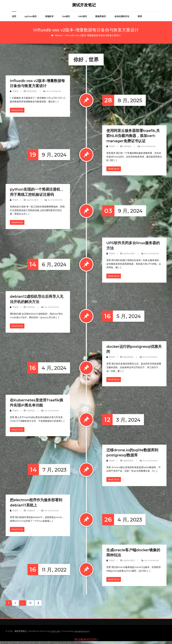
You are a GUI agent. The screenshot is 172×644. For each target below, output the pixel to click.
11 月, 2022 (47, 572)
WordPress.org (82, 634)
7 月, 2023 (47, 472)
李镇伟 (15, 94)
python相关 (31, 19)
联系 (140, 19)
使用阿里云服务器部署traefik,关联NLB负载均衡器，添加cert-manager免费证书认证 (133, 139)
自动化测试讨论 (122, 19)
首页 (14, 19)
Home (58, 38)
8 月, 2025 (122, 103)
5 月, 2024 (121, 319)
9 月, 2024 (47, 157)
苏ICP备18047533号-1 (86, 642)
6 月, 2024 (47, 267)
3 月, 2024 (121, 423)
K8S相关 (83, 19)
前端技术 (49, 19)
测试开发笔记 (84, 6)
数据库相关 (101, 19)
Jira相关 (66, 19)
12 (30, 606)
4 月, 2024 (47, 371)
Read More (17, 113)
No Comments (54, 94)
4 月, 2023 (122, 522)
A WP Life (55, 634)
